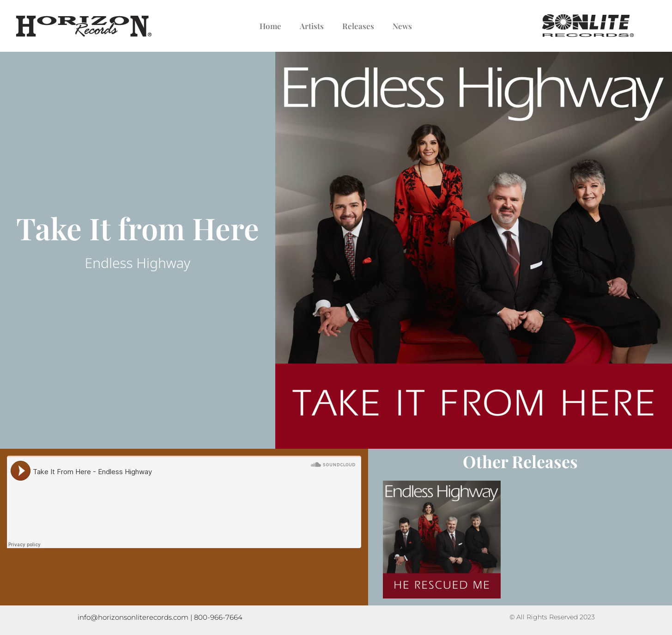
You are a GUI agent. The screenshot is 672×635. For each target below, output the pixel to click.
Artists (312, 26)
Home (270, 26)
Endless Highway (138, 263)
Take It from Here (138, 228)
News (402, 26)
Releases (358, 26)
